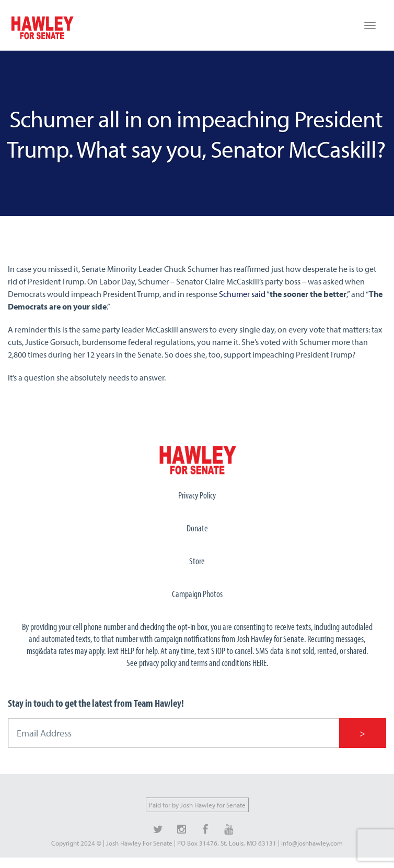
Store (197, 561)
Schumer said (242, 294)
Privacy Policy (197, 495)
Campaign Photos (197, 594)
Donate (197, 528)
